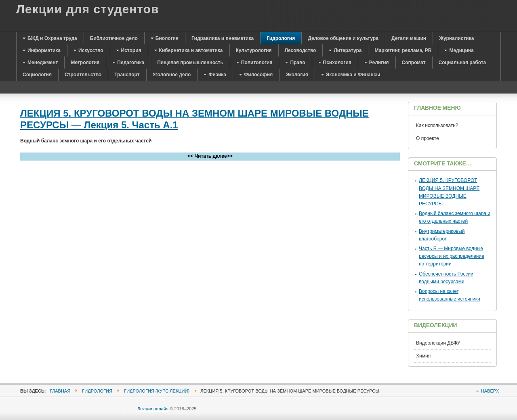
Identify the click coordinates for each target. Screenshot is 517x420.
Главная (60, 391)
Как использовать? (437, 125)
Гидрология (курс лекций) (157, 391)
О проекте (428, 138)
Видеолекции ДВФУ (438, 343)
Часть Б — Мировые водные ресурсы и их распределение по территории (452, 256)
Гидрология (97, 391)
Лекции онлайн (153, 409)
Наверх (490, 391)
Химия (423, 356)
